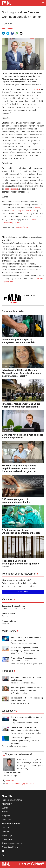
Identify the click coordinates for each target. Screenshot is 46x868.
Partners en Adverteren (12, 800)
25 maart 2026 (8, 495)
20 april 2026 (8, 335)
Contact (5, 828)
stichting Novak (34, 89)
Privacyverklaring (9, 839)
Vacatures (7, 599)
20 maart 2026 (8, 556)
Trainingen (6, 812)
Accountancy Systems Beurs (22, 211)
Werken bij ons (8, 835)
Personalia (8, 671)
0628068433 (11, 781)
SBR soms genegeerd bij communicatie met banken (17, 501)
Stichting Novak (22, 227)
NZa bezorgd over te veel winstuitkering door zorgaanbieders (21, 531)
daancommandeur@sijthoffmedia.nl (21, 784)
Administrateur (8, 613)
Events (5, 808)
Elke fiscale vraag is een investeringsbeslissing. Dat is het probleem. (25, 741)
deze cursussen (12, 189)
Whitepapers (9, 711)
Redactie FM (7, 28)
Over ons (6, 831)
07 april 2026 (8, 461)
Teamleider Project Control (14, 606)
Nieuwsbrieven (8, 804)
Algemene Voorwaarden (12, 843)
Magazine (6, 816)
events (37, 208)
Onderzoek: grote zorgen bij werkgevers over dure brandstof (19, 341)
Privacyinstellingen (10, 847)
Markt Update (9, 631)
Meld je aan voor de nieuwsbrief (19, 574)
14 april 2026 (8, 430)
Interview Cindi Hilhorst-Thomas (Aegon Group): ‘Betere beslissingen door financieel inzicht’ (21, 373)
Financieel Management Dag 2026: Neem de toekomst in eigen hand (21, 405)
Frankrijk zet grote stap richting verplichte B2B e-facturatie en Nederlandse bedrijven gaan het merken (19, 468)
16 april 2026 (8, 366)
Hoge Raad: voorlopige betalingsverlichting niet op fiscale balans (21, 564)
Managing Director (10, 621)
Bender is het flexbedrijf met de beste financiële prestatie (23, 436)
